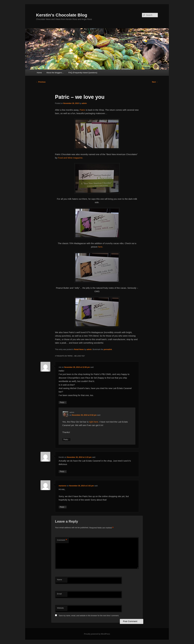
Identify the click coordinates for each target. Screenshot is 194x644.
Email (59, 594)
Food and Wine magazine (70, 158)
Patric (82, 110)
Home (39, 73)
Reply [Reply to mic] (63, 402)
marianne (62, 486)
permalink (108, 349)
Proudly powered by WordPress (97, 634)
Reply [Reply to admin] (66, 440)
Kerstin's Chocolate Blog (62, 15)
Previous (41, 82)
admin (84, 103)
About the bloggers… (55, 73)
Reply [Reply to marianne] (63, 507)
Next (155, 82)
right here (93, 422)
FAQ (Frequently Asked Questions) (83, 73)
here (100, 247)
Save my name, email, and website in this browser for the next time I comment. (89, 616)
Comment (62, 540)
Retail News (79, 349)
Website (60, 608)
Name (60, 580)
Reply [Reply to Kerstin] (63, 471)
